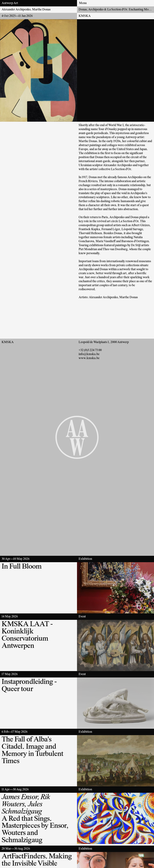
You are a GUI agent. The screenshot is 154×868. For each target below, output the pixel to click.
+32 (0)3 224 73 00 (90, 350)
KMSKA (85, 16)
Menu (83, 3)
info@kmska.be (89, 354)
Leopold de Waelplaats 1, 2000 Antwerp (104, 342)
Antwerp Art (10, 3)
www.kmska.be (89, 358)
